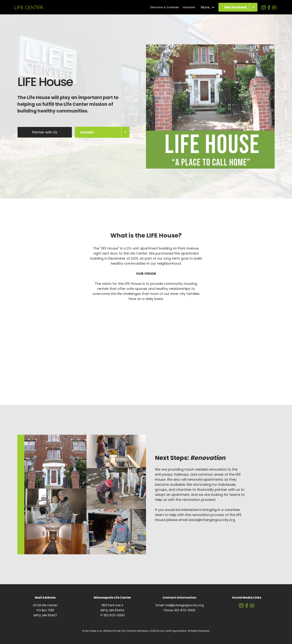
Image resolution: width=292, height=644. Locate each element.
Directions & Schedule (164, 7)
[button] (208, 7)
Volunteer (189, 7)
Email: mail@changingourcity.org (180, 605)
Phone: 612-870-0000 (180, 610)
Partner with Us (45, 132)
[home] (29, 7)
